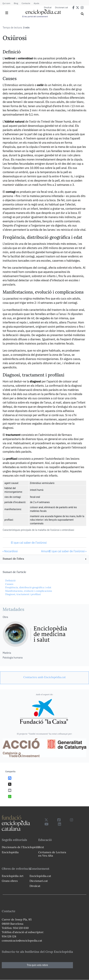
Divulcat (48, 8)
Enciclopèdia (10, 852)
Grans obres (10, 881)
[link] (44, 559)
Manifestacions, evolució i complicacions (29, 591)
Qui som (6, 3)
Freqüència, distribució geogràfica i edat (28, 587)
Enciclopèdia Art (13, 876)
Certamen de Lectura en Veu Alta (52, 854)
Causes (9, 584)
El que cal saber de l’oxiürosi (29, 543)
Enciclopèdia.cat (40, 876)
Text (41, 847)
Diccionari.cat (62, 8)
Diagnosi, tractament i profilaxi (23, 594)
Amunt (45, 551)
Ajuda (36, 3)
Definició (10, 581)
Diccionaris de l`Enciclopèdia (21, 847)
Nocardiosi (10, 551)
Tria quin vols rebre (37, 965)
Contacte (26, 3)
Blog (16, 3)
